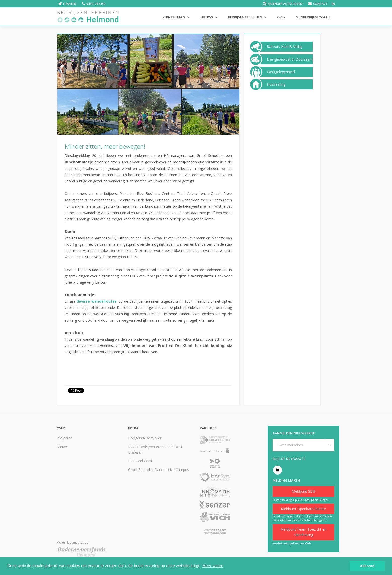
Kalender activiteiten (285, 4)
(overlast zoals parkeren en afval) (292, 543)
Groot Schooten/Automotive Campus (159, 470)
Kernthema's (174, 17)
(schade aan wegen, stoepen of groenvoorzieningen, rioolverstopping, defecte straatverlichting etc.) (303, 518)
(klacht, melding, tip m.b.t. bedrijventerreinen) (300, 500)
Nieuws (207, 17)
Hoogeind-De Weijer (145, 438)
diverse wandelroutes (97, 301)
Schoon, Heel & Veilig (284, 47)
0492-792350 (96, 4)
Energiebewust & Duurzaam (290, 59)
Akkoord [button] (367, 566)
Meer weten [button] (213, 566)
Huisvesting (276, 84)
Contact (320, 4)
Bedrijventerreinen (246, 17)
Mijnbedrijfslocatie (313, 17)
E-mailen (70, 4)
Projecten (64, 438)
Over (281, 17)
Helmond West (140, 461)
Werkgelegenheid (281, 72)
